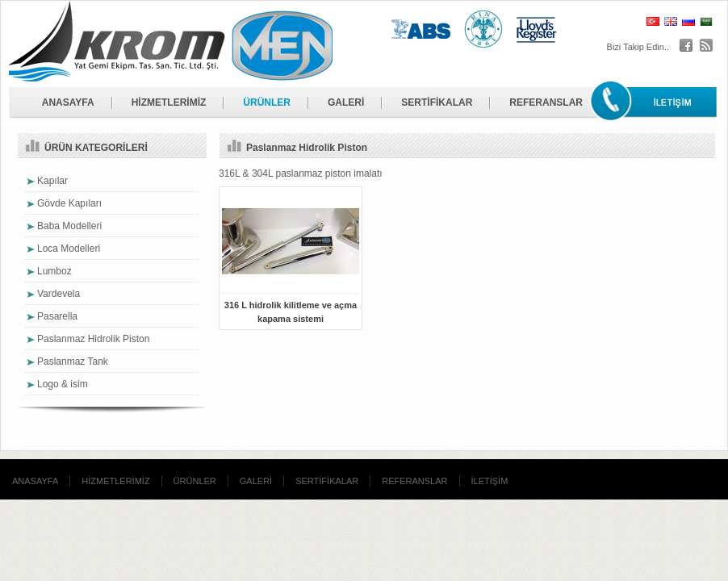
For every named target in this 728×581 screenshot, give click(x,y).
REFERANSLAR (546, 102)
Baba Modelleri (69, 226)
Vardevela (59, 294)
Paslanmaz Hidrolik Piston (93, 339)
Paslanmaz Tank (73, 362)
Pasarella (57, 316)
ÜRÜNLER (267, 102)
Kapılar (52, 181)
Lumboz (54, 271)
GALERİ (346, 102)
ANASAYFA (68, 102)
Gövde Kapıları (69, 203)
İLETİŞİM (490, 481)
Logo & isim (63, 384)
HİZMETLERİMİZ (169, 102)
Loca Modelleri (69, 249)
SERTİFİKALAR (437, 102)
